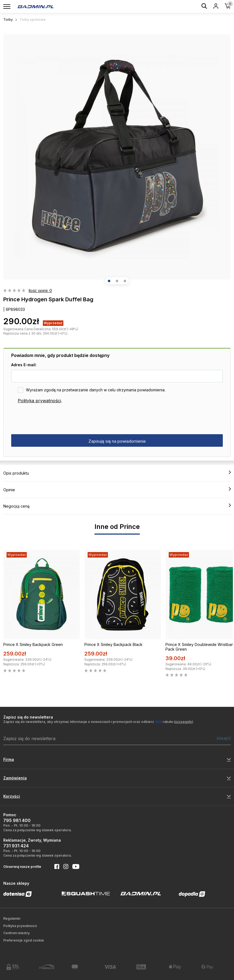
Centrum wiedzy (17, 933)
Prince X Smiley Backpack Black (113, 644)
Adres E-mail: (24, 365)
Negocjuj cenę (117, 506)
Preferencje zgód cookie (24, 940)
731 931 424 (16, 846)
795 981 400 (17, 820)
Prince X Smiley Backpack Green (33, 644)
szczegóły (183, 722)
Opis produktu (117, 473)
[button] (109, 281)
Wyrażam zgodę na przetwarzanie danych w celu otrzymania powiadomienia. (96, 390)
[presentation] (53, 419)
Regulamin (12, 918)
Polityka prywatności (39, 401)
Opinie (117, 490)
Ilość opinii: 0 (40, 291)
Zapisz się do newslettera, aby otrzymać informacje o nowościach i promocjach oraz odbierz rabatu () (98, 722)
